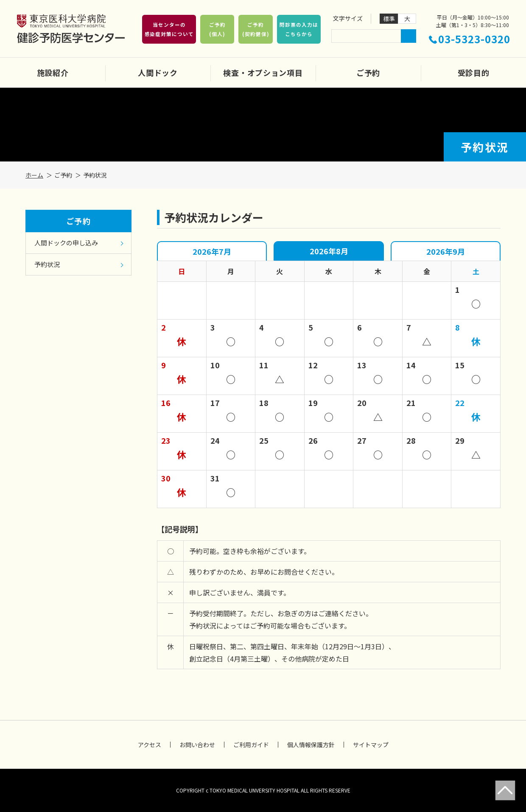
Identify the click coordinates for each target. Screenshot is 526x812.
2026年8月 (329, 251)
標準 (389, 19)
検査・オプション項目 (263, 72)
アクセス (150, 745)
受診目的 (474, 72)
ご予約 (368, 72)
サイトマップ (371, 745)
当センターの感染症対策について (169, 29)
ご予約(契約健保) (256, 29)
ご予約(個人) (217, 29)
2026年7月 (212, 251)
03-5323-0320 (474, 39)
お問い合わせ (197, 745)
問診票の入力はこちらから (299, 29)
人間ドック (158, 72)
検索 (408, 36)
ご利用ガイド (251, 745)
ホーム (34, 175)
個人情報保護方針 (311, 745)
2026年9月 (446, 251)
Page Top (505, 790)
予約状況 (47, 264)
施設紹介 (53, 72)
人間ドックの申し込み (66, 243)
